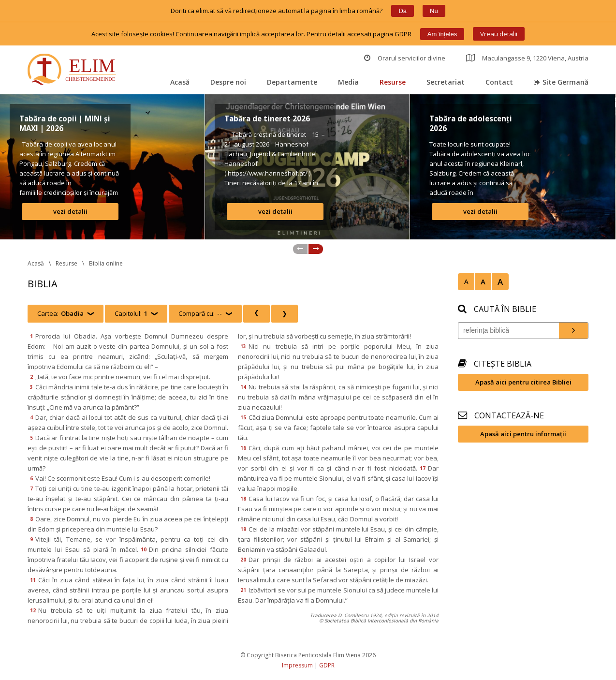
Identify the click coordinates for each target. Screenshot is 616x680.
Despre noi (228, 82)
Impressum (297, 665)
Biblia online (106, 263)
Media (348, 82)
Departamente (292, 82)
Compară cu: (200, 314)
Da (403, 11)
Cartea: (60, 314)
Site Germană (561, 82)
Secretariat (446, 82)
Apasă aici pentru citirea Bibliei (523, 382)
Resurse (393, 82)
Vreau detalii (499, 34)
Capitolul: (131, 314)
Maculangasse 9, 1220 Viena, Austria (527, 58)
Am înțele (442, 34)
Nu (434, 11)
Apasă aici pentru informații (523, 434)
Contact (499, 82)
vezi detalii (70, 211)
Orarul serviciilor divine (405, 58)
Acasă (180, 82)
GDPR (327, 665)
